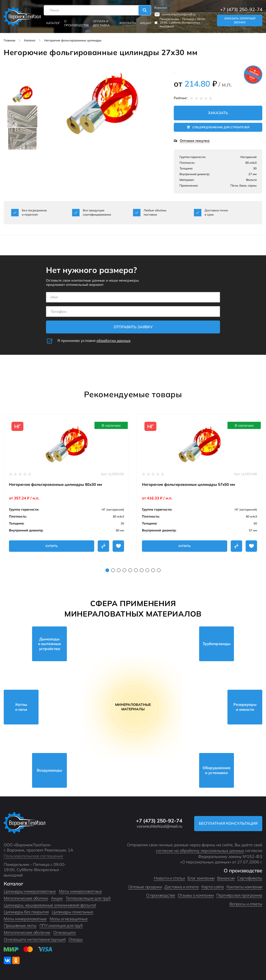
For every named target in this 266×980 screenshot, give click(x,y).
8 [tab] (147, 570)
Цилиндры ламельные (72, 912)
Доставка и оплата (182, 887)
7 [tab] (142, 570)
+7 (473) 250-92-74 (241, 10)
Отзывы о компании (196, 895)
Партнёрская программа (239, 895)
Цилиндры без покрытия (26, 912)
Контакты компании (244, 887)
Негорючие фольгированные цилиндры (73, 40)
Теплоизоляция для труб (88, 898)
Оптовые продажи (145, 887)
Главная (10, 40)
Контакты (128, 23)
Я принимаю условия (94, 341)
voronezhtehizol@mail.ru (178, 14)
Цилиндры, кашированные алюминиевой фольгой (50, 905)
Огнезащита (65, 932)
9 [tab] (153, 570)
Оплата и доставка (101, 23)
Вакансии (226, 878)
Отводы (76, 939)
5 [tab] (130, 570)
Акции (146, 23)
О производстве (77, 23)
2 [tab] (113, 570)
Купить (52, 546)
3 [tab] (119, 570)
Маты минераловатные (80, 891)
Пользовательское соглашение (33, 856)
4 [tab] (124, 570)
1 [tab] (107, 570)
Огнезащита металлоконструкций (35, 939)
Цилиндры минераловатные (30, 891)
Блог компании (201, 878)
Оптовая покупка (195, 141)
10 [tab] (159, 570)
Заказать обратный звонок (240, 20)
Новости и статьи (169, 878)
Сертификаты (250, 878)
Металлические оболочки (27, 932)
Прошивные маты (20, 925)
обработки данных (113, 341)
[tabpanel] (66, 486)
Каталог (53, 23)
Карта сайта (213, 887)
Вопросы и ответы (246, 904)
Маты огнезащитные (69, 919)
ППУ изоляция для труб (61, 925)
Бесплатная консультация (228, 823)
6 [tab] (136, 570)
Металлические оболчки (26, 898)
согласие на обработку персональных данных (200, 850)
